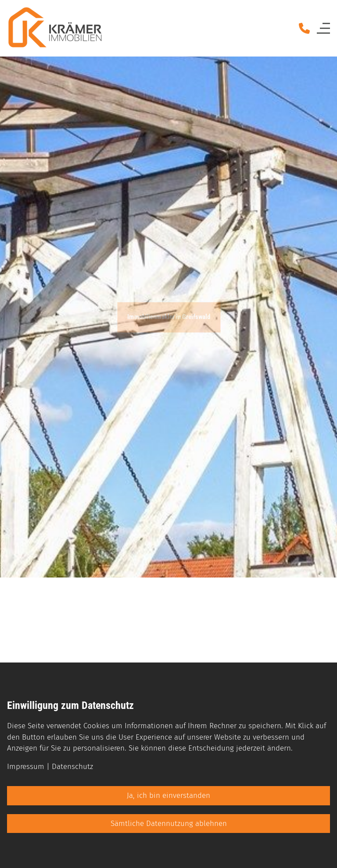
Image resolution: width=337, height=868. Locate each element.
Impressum (26, 767)
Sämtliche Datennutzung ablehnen (169, 824)
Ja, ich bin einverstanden (168, 795)
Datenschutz (72, 767)
